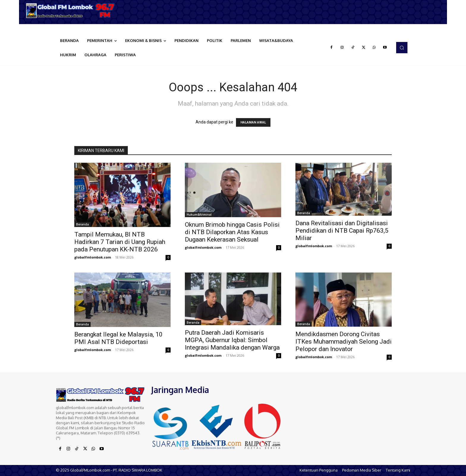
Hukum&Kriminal (199, 214)
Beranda (82, 224)
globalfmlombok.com (93, 257)
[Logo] (73, 11)
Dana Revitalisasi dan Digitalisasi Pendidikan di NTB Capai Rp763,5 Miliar (342, 231)
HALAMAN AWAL (253, 122)
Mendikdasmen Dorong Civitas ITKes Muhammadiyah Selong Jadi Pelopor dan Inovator (344, 342)
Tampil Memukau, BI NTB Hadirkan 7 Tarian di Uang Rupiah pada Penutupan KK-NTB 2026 (120, 242)
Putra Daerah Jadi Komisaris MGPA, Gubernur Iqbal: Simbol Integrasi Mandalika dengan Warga (232, 340)
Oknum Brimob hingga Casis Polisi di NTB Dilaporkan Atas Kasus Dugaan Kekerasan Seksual (232, 232)
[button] (402, 48)
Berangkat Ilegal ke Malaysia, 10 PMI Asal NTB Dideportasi (118, 338)
